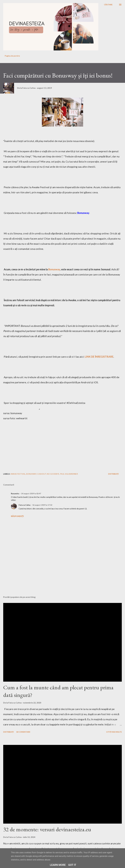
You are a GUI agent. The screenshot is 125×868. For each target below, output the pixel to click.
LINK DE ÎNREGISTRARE (99, 357)
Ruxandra (15, 493)
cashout (42, 474)
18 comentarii (23, 732)
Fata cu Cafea (25, 505)
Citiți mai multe (114, 732)
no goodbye (53, 474)
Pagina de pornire (12, 56)
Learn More (58, 865)
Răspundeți (17, 516)
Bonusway (54, 269)
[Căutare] (108, 5)
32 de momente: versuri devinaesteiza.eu (47, 829)
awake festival (18, 474)
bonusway (31, 474)
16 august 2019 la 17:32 (42, 505)
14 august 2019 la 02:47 (31, 493)
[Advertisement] (41, 574)
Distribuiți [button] (113, 474)
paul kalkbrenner (69, 474)
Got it (72, 865)
